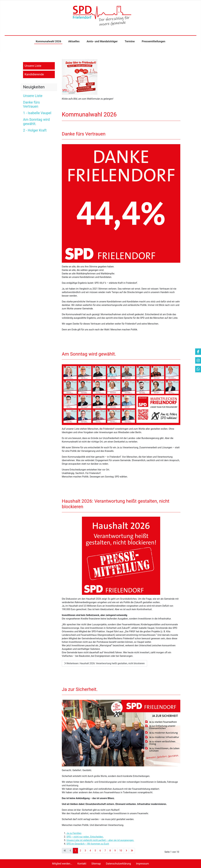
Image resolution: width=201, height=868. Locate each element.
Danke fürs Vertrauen (31, 104)
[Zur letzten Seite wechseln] (132, 851)
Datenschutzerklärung (118, 864)
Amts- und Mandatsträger (102, 41)
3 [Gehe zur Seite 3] (85, 851)
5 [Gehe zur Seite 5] (95, 851)
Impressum (142, 864)
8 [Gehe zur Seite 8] (110, 851)
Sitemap (96, 864)
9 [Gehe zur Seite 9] (115, 851)
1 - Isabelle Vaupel (37, 113)
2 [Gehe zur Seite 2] (80, 851)
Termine (130, 41)
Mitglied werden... (62, 864)
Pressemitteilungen (153, 41)
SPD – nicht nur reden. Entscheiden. (85, 837)
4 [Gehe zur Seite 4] (90, 851)
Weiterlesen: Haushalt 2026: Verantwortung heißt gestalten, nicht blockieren (105, 663)
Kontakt (82, 864)
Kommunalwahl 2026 (48, 41)
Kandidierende (34, 74)
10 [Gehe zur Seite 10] (121, 851)
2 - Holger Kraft (35, 130)
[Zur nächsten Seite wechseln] (126, 851)
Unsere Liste (33, 66)
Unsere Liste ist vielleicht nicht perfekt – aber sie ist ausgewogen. (100, 840)
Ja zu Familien (74, 833)
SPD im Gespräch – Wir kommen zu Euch (88, 844)
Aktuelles (74, 41)
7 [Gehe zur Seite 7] (105, 851)
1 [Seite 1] (75, 851)
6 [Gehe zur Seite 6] (100, 851)
